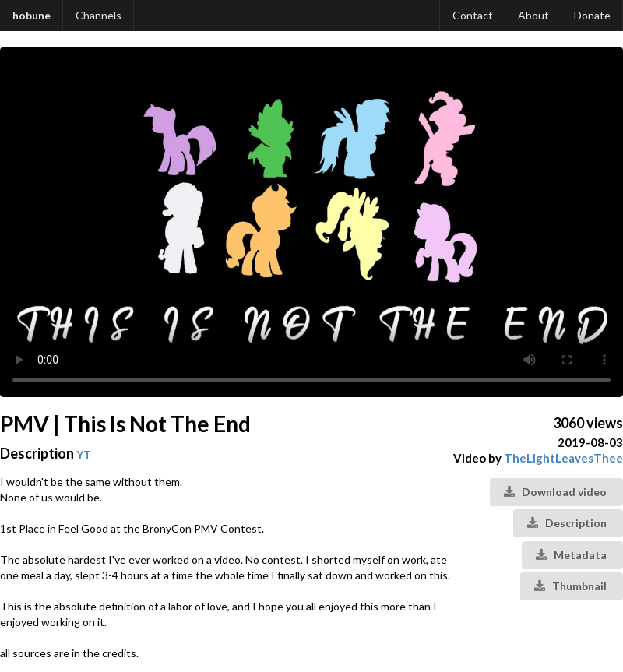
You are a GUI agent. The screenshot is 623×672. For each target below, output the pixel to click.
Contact (473, 15)
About (533, 15)
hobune (32, 15)
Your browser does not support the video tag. (311, 222)
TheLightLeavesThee (563, 458)
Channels (99, 15)
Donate (592, 15)
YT (84, 454)
